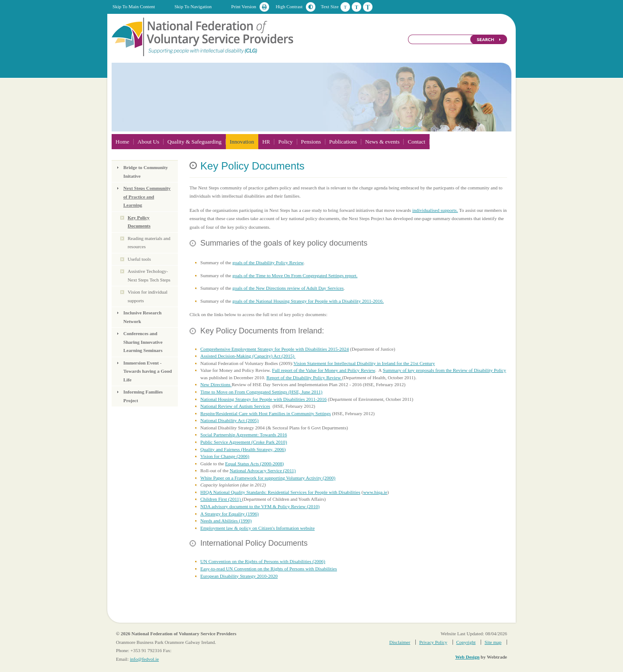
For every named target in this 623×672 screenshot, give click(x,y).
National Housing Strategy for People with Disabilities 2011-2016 (263, 399)
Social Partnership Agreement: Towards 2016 (244, 435)
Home (122, 142)
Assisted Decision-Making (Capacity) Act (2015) (248, 356)
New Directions (216, 384)
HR (266, 142)
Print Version (244, 6)
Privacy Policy (433, 642)
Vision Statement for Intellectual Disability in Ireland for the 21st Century (364, 363)
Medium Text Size (356, 7)
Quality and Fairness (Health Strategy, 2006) (243, 449)
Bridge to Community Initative (146, 172)
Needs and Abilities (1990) (226, 521)
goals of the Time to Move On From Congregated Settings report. (295, 275)
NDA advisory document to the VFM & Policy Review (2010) (260, 506)
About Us (148, 142)
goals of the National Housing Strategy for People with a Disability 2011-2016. (308, 301)
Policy (285, 142)
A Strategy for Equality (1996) (230, 514)
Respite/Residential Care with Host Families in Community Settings (266, 413)
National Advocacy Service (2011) (263, 470)
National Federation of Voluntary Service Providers (203, 36)
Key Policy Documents (139, 222)
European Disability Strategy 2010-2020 (239, 576)
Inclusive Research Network (142, 317)
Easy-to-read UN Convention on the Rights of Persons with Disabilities (269, 569)
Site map (493, 642)
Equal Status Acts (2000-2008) (254, 464)
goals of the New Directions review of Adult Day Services (288, 288)
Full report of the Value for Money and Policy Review (324, 370)
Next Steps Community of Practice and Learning (147, 197)
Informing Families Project (143, 396)
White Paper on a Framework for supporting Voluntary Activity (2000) (268, 478)
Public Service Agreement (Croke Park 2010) (244, 442)
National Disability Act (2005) (230, 420)
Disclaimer (400, 642)
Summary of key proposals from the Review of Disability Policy (445, 370)
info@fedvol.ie (144, 659)
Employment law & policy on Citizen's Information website (257, 528)
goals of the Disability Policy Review (268, 262)
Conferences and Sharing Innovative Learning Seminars (143, 342)
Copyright (466, 642)
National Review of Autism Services (235, 406)
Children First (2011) (221, 499)
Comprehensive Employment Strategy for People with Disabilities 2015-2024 (275, 349)
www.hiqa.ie (375, 492)
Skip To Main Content (134, 6)
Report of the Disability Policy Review (304, 378)
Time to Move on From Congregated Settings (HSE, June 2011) (261, 392)
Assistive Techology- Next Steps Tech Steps (149, 275)
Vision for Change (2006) (225, 456)
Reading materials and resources (149, 243)
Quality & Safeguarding (194, 142)
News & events (382, 142)
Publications (343, 142)
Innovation (242, 142)
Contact (416, 142)
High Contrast (289, 6)
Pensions (311, 142)
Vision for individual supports (148, 296)
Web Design (467, 657)
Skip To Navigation (193, 6)
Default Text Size (345, 7)
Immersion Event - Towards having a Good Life (148, 371)
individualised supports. (435, 210)
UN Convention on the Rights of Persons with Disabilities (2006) (263, 561)
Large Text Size (368, 7)
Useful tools (139, 259)
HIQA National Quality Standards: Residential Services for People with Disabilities (280, 492)
